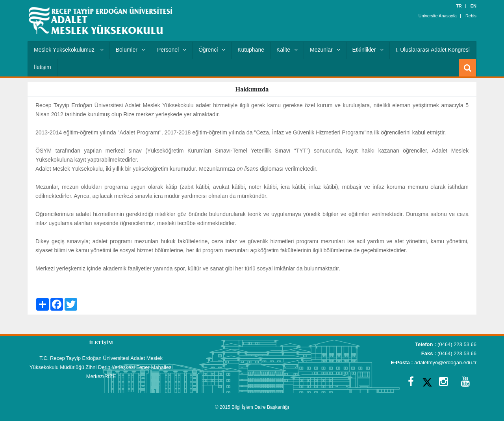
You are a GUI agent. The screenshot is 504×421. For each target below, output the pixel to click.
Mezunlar (325, 50)
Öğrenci (212, 50)
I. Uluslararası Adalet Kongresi (433, 50)
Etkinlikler (368, 50)
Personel (172, 50)
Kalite (287, 50)
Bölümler (130, 50)
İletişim (43, 67)
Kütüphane (251, 50)
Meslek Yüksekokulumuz (69, 50)
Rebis (471, 16)
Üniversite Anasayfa (438, 16)
